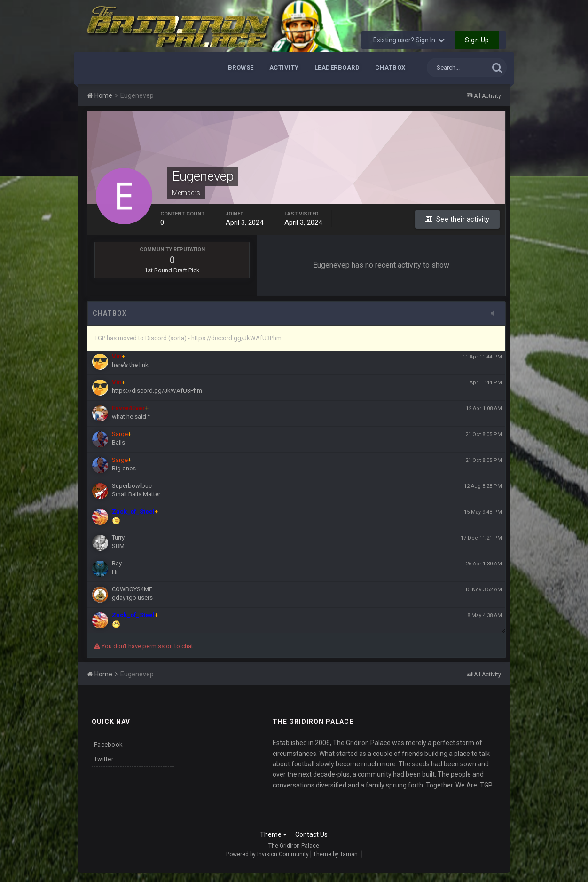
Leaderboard (337, 68)
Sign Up (477, 40)
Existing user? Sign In (409, 40)
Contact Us (311, 834)
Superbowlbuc (132, 486)
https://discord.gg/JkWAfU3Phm (157, 391)
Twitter (104, 759)
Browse (241, 68)
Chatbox (390, 68)
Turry (118, 537)
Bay (117, 563)
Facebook (108, 744)
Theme (273, 834)
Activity (284, 68)
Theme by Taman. (336, 854)
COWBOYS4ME (132, 589)
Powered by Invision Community (267, 854)
